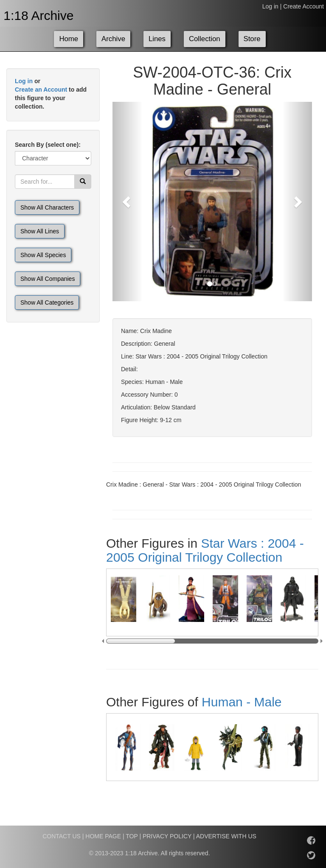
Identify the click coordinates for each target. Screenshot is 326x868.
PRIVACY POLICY (167, 836)
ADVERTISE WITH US (226, 836)
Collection (205, 39)
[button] (128, 202)
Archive (113, 39)
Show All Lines (40, 231)
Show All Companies (48, 279)
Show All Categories (47, 302)
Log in (270, 6)
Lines (157, 39)
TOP (132, 836)
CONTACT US (62, 836)
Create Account (304, 6)
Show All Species (43, 255)
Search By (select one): (48, 145)
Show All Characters (47, 207)
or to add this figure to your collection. (51, 94)
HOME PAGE (103, 836)
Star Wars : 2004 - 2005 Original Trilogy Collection (205, 550)
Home (69, 39)
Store (252, 39)
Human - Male (242, 702)
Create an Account (41, 90)
